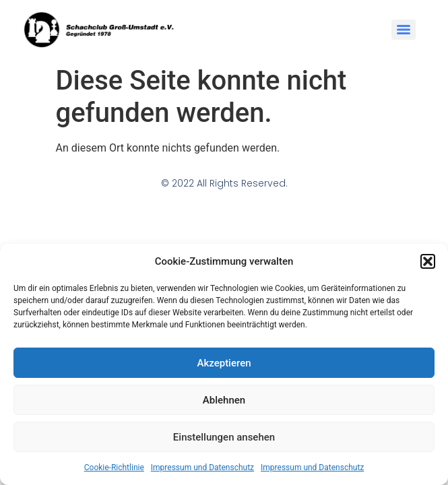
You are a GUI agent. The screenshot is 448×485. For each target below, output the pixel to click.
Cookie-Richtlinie (114, 467)
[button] (428, 261)
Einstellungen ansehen (224, 437)
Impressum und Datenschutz (202, 467)
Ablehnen (224, 400)
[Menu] (404, 30)
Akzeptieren (224, 363)
